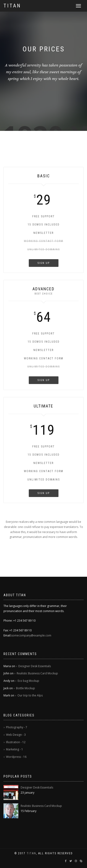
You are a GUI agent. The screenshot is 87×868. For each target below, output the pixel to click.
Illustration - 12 (16, 742)
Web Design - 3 (16, 735)
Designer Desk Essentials (35, 666)
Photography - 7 (17, 727)
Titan (12, 6)
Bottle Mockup (26, 688)
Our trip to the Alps (30, 695)
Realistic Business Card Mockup (37, 673)
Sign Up (44, 263)
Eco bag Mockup (28, 681)
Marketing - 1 (14, 749)
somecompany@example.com (31, 635)
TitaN (31, 853)
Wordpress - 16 (16, 757)
